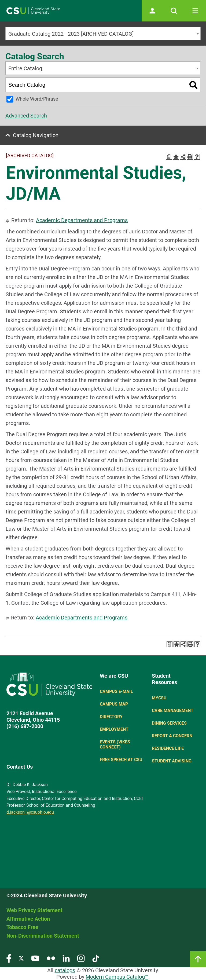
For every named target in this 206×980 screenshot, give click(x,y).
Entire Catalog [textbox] (25, 68)
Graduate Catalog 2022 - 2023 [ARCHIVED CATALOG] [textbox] (71, 34)
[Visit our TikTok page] (96, 958)
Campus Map (114, 704)
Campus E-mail (116, 691)
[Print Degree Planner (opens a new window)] (169, 157)
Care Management (173, 711)
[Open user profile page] (152, 11)
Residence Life (168, 748)
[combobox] (103, 34)
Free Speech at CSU (121, 760)
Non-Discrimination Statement (43, 936)
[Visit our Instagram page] (81, 958)
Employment (114, 729)
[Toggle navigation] (195, 11)
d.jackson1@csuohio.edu (30, 812)
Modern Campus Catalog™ (117, 977)
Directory (111, 717)
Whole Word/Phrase (37, 99)
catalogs (65, 970)
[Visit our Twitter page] (21, 958)
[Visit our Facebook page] (9, 958)
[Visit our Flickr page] (51, 958)
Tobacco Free (22, 927)
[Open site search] (174, 11)
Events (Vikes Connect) (115, 744)
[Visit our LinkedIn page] (66, 958)
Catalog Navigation (36, 135)
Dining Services (169, 723)
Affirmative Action (28, 919)
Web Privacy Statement (34, 910)
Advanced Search (26, 116)
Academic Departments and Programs (82, 220)
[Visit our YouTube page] (35, 958)
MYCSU (159, 698)
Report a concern (172, 736)
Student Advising (172, 761)
